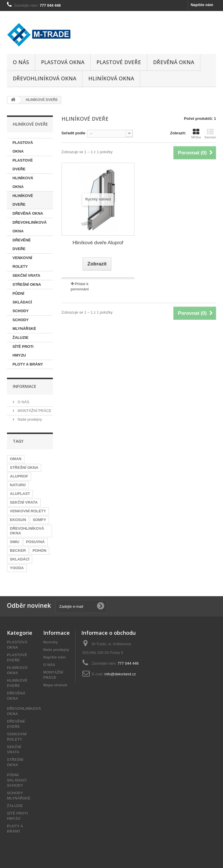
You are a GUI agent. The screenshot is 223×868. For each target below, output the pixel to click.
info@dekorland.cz (120, 674)
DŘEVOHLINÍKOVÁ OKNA (45, 78)
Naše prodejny (29, 419)
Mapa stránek (55, 685)
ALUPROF (19, 476)
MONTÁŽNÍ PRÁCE (34, 411)
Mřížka (196, 134)
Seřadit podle (73, 133)
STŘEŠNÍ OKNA (27, 284)
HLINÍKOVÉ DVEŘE (23, 200)
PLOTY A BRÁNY (28, 364)
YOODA (17, 568)
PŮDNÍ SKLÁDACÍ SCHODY (22, 302)
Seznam (210, 134)
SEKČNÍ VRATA (26, 275)
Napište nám (202, 5)
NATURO (18, 485)
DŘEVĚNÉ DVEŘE (22, 244)
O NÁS (21, 62)
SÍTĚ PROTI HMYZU (23, 351)
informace (25, 386)
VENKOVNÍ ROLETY (22, 262)
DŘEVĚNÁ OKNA (174, 62)
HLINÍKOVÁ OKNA (111, 78)
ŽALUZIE (20, 338)
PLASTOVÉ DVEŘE (119, 62)
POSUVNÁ (35, 542)
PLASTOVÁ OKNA (63, 62)
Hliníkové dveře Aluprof (98, 243)
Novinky (51, 642)
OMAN (16, 459)
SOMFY (39, 520)
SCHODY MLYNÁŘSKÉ (24, 324)
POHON (39, 550)
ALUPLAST (20, 494)
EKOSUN (18, 520)
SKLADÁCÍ (20, 559)
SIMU (15, 542)
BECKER (18, 550)
